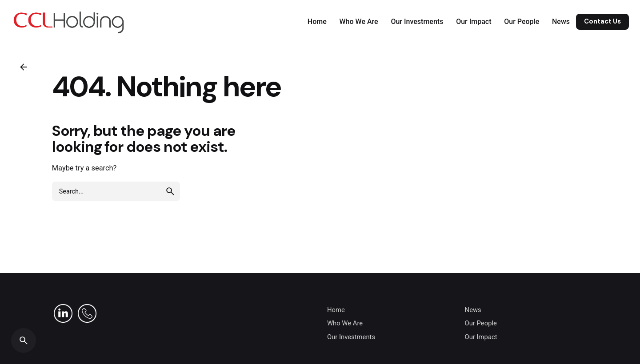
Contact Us (602, 21)
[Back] (24, 67)
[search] (170, 191)
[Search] (24, 340)
